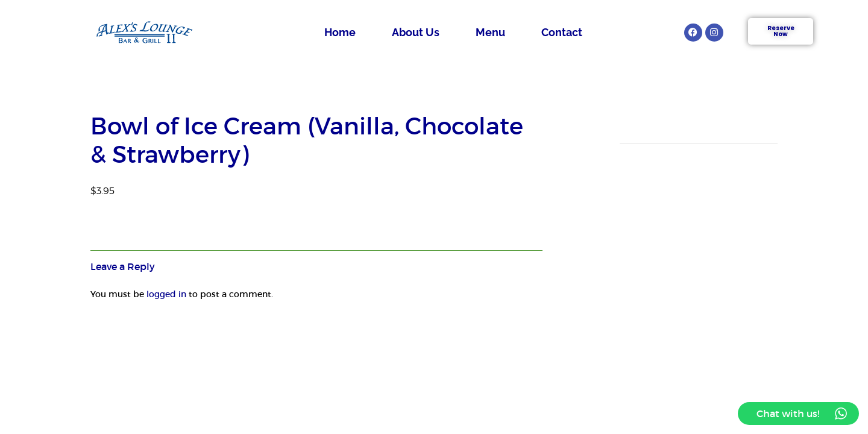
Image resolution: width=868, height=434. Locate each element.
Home (340, 32)
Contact (562, 32)
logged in (166, 294)
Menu (490, 32)
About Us (416, 32)
